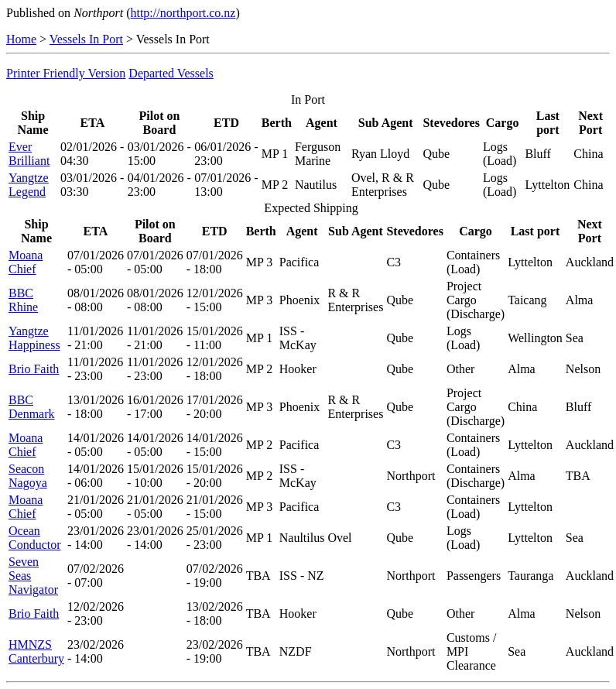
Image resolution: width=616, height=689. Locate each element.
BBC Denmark (32, 407)
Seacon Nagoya (28, 476)
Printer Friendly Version (66, 73)
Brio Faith (34, 369)
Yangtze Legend (29, 185)
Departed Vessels (171, 73)
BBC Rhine (23, 300)
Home (21, 39)
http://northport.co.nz (183, 13)
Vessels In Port (86, 39)
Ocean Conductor (35, 538)
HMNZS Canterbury (36, 651)
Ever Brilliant (29, 154)
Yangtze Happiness (34, 338)
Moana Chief (26, 262)
